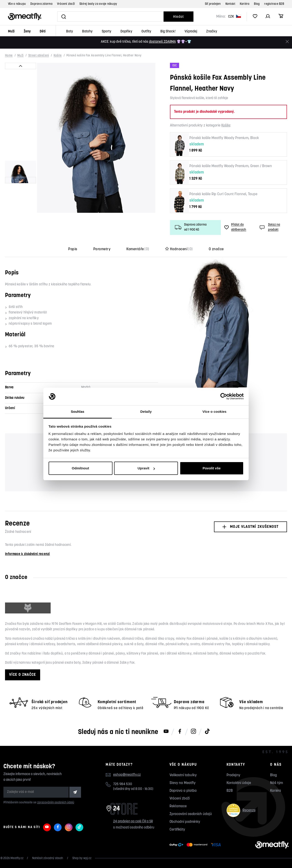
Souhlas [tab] (77, 412)
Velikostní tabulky (183, 775)
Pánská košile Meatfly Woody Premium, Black (224, 138)
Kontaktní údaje (239, 783)
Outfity (146, 32)
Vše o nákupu (17, 4)
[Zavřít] (287, 42)
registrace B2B (274, 4)
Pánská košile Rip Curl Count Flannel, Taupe (223, 194)
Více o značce (23, 675)
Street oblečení (39, 56)
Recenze (241, 810)
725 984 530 (123, 784)
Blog (257, 4)
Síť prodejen (213, 4)
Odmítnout (81, 468)
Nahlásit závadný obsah (48, 858)
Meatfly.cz (17, 858)
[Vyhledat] (110, 17)
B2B (230, 791)
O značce (216, 249)
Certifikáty (177, 830)
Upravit (146, 468)
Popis (73, 249)
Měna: (221, 17)
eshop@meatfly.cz (127, 775)
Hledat (178, 17)
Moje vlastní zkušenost (250, 527)
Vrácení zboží (66, 4)
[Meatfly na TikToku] (207, 732)
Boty (70, 32)
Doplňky (126, 32)
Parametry (102, 249)
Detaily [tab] (146, 412)
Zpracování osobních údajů (191, 814)
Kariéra (245, 4)
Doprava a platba (183, 791)
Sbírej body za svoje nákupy (98, 4)
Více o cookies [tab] (214, 412)
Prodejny (233, 775)
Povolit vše (212, 468)
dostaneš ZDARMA (162, 42)
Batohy (87, 32)
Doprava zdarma (41, 4)
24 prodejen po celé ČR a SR (133, 822)
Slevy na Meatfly (182, 783)
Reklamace (178, 806)
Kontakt (230, 4)
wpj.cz (87, 858)
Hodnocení (179, 249)
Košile (58, 56)
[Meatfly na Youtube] (166, 732)
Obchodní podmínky (185, 822)
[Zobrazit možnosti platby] (196, 845)
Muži (11, 32)
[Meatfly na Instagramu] (193, 732)
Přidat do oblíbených (235, 227)
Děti (43, 32)
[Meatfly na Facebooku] (180, 732)
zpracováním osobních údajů (56, 803)
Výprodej (191, 32)
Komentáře (138, 249)
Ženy (27, 32)
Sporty (107, 32)
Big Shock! (168, 32)
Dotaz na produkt (269, 227)
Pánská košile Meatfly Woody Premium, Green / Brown (231, 166)
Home (9, 56)
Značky (212, 32)
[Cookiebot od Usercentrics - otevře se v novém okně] (224, 397)
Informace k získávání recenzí (27, 554)
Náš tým (276, 783)
